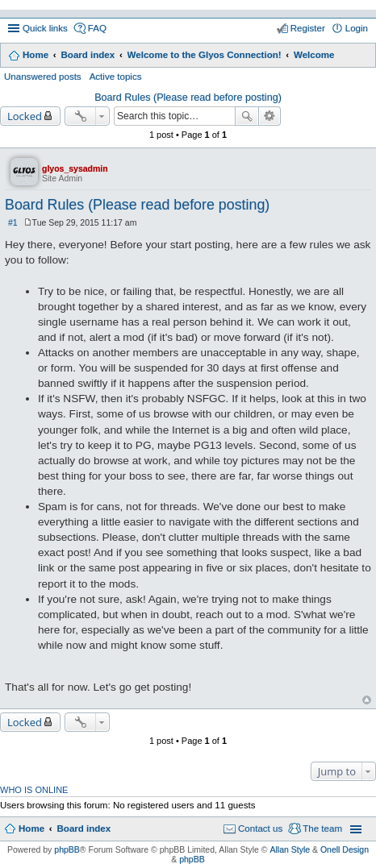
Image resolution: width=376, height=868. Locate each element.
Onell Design (345, 849)
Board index (88, 55)
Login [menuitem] (357, 28)
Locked (25, 116)
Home (36, 55)
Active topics (116, 77)
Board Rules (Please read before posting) (188, 98)
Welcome (314, 55)
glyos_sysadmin (75, 168)
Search (247, 116)
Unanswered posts (43, 77)
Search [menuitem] (362, 56)
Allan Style (290, 849)
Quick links (45, 28)
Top (367, 700)
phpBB (67, 849)
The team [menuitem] (322, 829)
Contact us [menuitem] (260, 829)
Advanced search (270, 116)
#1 (13, 222)
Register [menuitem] (308, 28)
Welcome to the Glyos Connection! (205, 55)
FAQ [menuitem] (97, 28)
